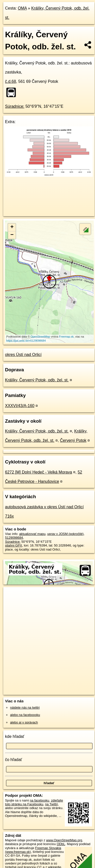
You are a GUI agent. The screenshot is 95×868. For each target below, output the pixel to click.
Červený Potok (73, 440)
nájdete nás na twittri (25, 708)
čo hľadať (14, 760)
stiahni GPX (14, 545)
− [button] (12, 235)
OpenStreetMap (40, 337)
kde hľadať (15, 736)
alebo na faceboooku (25, 715)
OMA (22, 8)
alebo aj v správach (24, 722)
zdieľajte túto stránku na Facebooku (34, 802)
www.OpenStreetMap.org (64, 840)
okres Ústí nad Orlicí (23, 355)
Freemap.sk (66, 337)
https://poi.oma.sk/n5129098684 (26, 341)
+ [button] (12, 227)
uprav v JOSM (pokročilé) (65, 534)
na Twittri (52, 804)
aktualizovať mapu (32, 534)
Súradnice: (15, 106)
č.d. (11, 81)
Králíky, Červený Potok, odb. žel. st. (37, 380)
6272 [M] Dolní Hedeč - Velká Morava (39, 472)
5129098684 (14, 538)
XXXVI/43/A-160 (20, 406)
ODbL (61, 844)
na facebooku (39, 800)
